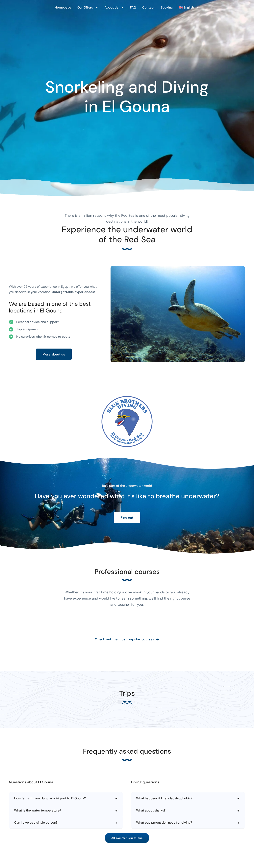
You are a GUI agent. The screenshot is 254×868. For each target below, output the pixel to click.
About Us (111, 7)
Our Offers (85, 7)
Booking (167, 7)
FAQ (133, 7)
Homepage (63, 7)
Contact (148, 7)
